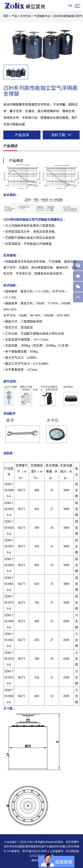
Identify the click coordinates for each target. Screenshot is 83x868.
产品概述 (10, 146)
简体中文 (37, 860)
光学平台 (25, 16)
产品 (14, 16)
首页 (6, 16)
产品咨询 (22, 135)
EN (70, 6)
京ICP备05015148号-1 (36, 851)
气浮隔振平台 (42, 16)
